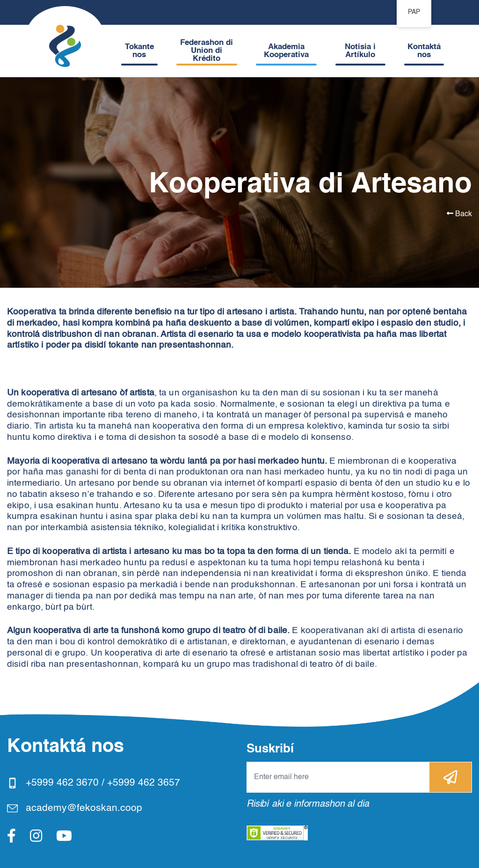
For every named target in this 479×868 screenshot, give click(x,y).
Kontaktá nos (424, 51)
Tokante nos (139, 51)
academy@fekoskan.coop (84, 808)
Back (459, 214)
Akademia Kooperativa (286, 51)
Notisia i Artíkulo (360, 51)
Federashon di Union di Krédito (207, 51)
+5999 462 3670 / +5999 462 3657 (103, 783)
